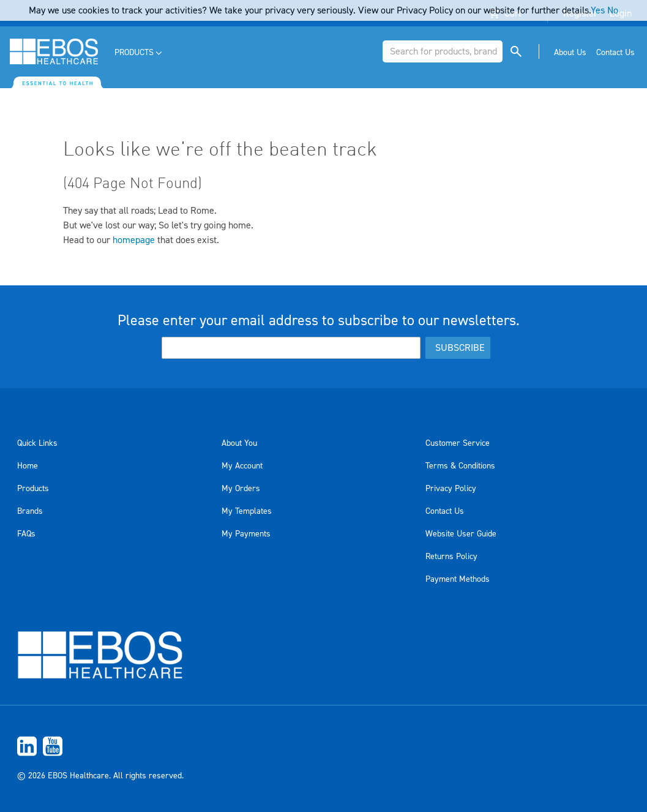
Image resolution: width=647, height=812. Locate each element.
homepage (134, 240)
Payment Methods (458, 579)
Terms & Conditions (460, 466)
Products (33, 489)
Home (28, 466)
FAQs (26, 534)
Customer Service (458, 443)
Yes (598, 10)
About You (239, 443)
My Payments (246, 534)
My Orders (241, 489)
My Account (242, 466)
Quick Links (37, 443)
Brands (30, 511)
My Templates (247, 511)
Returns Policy (451, 557)
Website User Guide (461, 534)
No (613, 10)
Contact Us (445, 511)
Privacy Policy (451, 489)
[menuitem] (139, 53)
